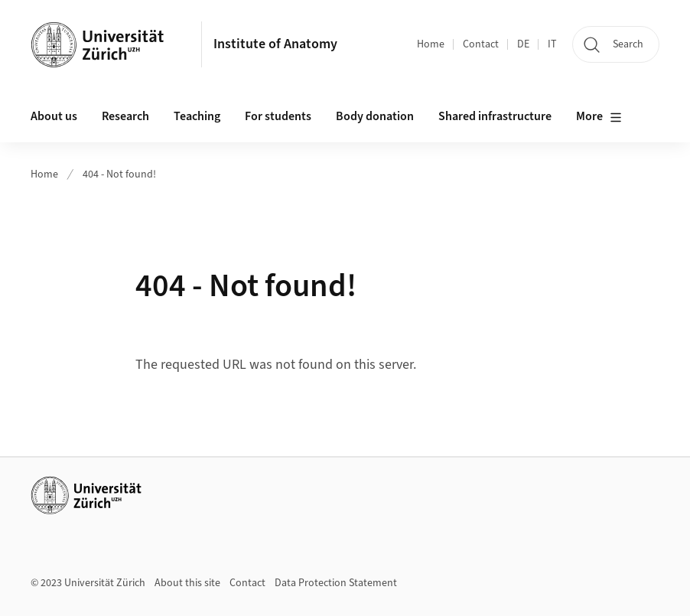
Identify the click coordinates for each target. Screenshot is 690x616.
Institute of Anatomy (275, 44)
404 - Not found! (119, 174)
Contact (481, 44)
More (599, 117)
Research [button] (125, 116)
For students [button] (278, 116)
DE (523, 44)
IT (552, 44)
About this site (187, 583)
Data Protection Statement (336, 583)
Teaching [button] (197, 116)
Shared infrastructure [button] (495, 116)
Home (431, 44)
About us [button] (54, 116)
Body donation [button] (375, 116)
